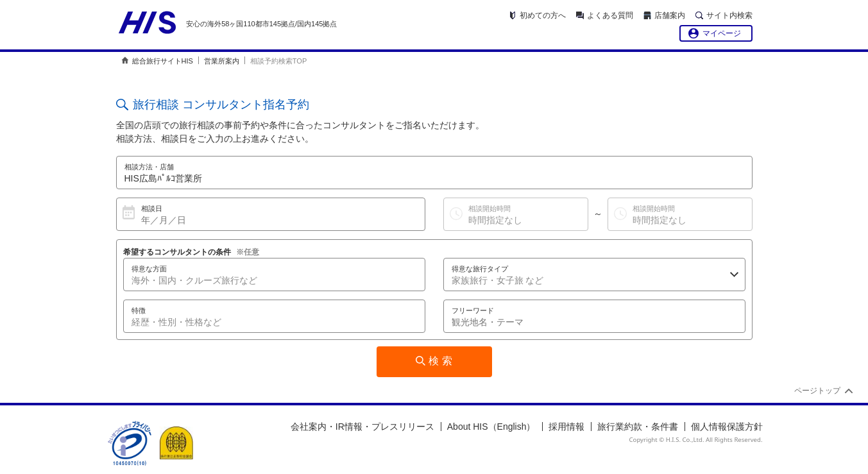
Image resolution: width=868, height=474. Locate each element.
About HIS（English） (491, 427)
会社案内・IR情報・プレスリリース (362, 427)
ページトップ (817, 391)
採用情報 (566, 427)
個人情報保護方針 (727, 427)
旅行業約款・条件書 (638, 427)
